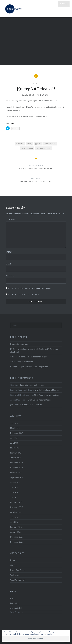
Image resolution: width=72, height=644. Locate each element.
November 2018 (17, 468)
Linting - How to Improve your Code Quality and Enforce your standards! (34, 350)
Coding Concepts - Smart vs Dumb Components (29, 367)
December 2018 (17, 463)
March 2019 (15, 448)
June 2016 (14, 522)
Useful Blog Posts (17, 570)
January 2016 (15, 532)
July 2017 (14, 497)
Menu (65, 4)
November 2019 (17, 433)
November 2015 (17, 542)
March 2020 (15, 428)
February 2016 (16, 527)
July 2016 (14, 517)
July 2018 (14, 487)
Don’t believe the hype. (19, 344)
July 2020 (14, 423)
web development (44, 148)
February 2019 (16, 453)
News (36, 84)
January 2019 (15, 458)
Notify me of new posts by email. (24, 294)
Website (10, 276)
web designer (50, 144)
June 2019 (14, 443)
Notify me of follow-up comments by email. (30, 288)
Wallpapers (15, 575)
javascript (20, 144)
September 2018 (17, 477)
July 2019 (14, 438)
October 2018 (16, 473)
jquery (29, 144)
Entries (15, 603)
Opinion (13, 565)
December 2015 (17, 537)
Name (9, 252)
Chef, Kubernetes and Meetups (32, 385)
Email (9, 264)
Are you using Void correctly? (22, 362)
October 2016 (16, 512)
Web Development (18, 580)
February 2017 (16, 502)
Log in (13, 598)
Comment (11, 219)
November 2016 (17, 507)
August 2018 (15, 483)
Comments (16, 608)
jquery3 (38, 144)
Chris (32, 95)
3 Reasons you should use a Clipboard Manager (29, 357)
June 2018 (14, 492)
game (12, 405)
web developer (27, 148)
